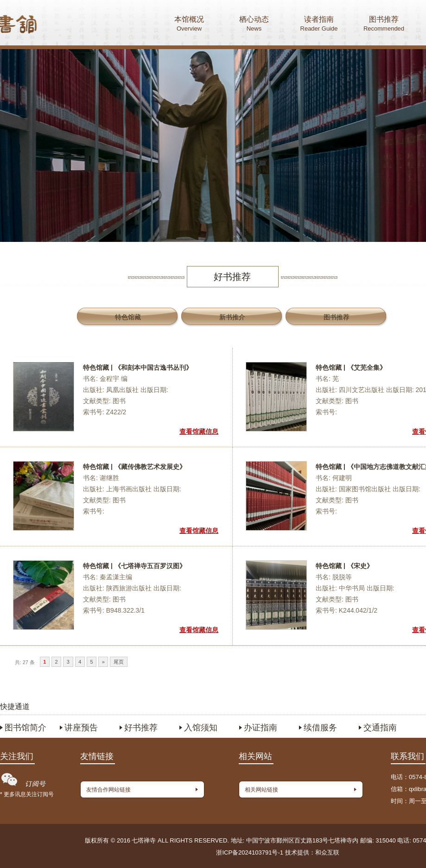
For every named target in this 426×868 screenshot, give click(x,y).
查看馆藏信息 (199, 431)
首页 (51, 25)
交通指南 (380, 728)
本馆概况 (189, 25)
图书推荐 (384, 25)
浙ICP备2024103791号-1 (250, 852)
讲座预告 (81, 728)
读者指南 (319, 25)
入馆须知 (201, 728)
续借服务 (320, 728)
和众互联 (327, 852)
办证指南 (261, 728)
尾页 (119, 662)
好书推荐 (141, 728)
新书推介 (232, 317)
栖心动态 (254, 25)
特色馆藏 (128, 317)
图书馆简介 (25, 728)
